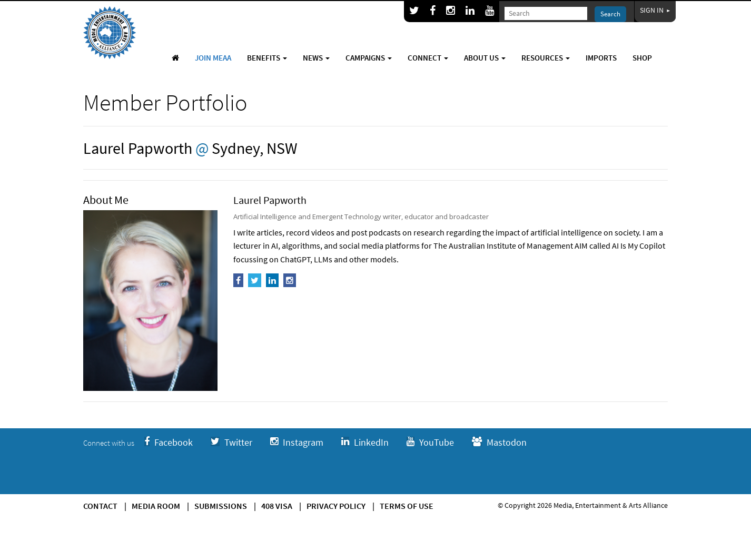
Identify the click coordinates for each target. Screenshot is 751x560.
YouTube (430, 442)
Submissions (221, 506)
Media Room (156, 506)
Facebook (169, 442)
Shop (642, 58)
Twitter (231, 442)
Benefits (267, 58)
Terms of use (407, 506)
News (316, 58)
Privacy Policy (336, 506)
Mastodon (499, 442)
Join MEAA (213, 58)
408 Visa (277, 506)
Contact (100, 506)
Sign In (655, 10)
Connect (428, 58)
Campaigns (369, 58)
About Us (485, 58)
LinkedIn (365, 442)
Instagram (297, 442)
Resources (546, 58)
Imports (601, 58)
